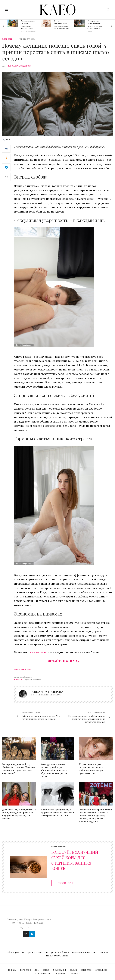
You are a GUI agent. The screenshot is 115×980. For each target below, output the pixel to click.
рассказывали (38, 652)
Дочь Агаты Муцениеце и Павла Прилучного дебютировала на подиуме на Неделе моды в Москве (19, 814)
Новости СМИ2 (23, 669)
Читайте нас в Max (64, 661)
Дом (37, 970)
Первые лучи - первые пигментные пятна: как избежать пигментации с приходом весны (92, 769)
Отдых (73, 970)
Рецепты (60, 974)
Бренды (12, 970)
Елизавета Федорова (20, 66)
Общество (86, 970)
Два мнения (59, 970)
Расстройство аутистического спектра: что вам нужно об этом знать (95, 26)
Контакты (74, 974)
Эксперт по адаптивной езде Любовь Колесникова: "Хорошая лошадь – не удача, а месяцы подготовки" (19, 769)
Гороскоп (25, 970)
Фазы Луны (101, 970)
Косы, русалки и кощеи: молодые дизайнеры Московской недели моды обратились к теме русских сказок (55, 770)
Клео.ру (18, 680)
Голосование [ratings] (59, 846)
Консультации (43, 974)
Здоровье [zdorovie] (7, 39)
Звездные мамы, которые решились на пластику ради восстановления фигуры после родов (28, 28)
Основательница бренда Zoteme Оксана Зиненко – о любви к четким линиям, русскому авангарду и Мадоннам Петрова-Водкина (96, 816)
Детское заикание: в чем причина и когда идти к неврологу (61, 24)
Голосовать (65, 883)
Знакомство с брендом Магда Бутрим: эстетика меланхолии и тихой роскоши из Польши (57, 813)
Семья (46, 970)
